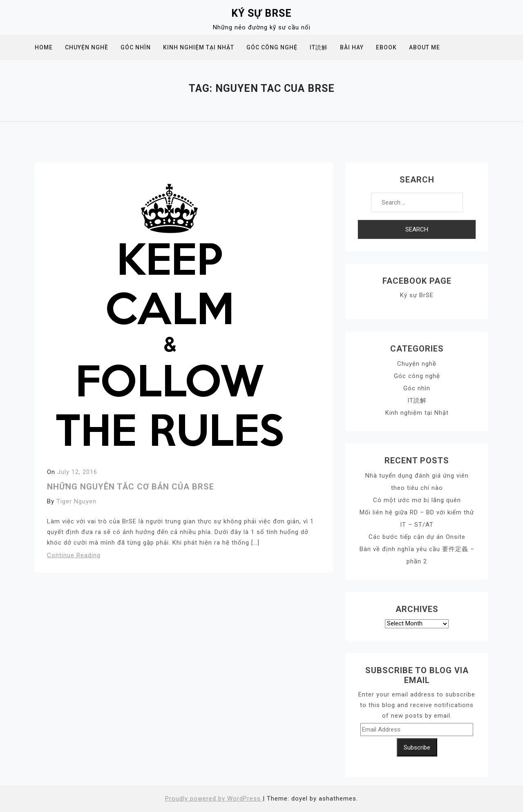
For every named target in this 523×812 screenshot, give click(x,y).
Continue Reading (74, 555)
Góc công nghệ (272, 47)
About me (425, 47)
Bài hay (352, 47)
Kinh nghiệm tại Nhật (199, 47)
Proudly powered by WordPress (214, 799)
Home (44, 47)
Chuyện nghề (87, 47)
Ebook (386, 47)
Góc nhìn (136, 47)
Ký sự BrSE (261, 13)
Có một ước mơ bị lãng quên (417, 500)
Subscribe (417, 747)
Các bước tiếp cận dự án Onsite (417, 537)
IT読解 (319, 47)
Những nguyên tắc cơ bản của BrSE (131, 487)
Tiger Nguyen (76, 501)
